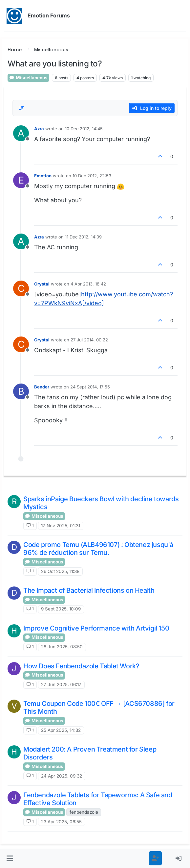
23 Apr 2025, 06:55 (61, 822)
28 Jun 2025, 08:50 (62, 647)
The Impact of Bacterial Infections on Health (89, 590)
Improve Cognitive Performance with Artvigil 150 (96, 628)
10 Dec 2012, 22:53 (92, 176)
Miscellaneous (28, 78)
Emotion (43, 176)
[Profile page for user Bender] (21, 391)
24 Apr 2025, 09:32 (62, 776)
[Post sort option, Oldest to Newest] (21, 108)
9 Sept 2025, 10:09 (61, 609)
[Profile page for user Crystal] (21, 288)
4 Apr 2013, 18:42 (88, 284)
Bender (42, 387)
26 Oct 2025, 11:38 (60, 571)
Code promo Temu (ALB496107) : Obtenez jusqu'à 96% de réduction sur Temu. (98, 549)
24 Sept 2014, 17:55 (90, 387)
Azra (39, 129)
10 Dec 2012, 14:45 (84, 129)
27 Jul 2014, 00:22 (89, 340)
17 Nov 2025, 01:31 (61, 526)
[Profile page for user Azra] (21, 133)
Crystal (42, 284)
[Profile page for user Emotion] (21, 180)
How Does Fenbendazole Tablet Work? (81, 666)
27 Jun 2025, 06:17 (61, 684)
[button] (10, 858)
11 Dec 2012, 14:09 (83, 237)
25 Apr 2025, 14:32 (61, 730)
